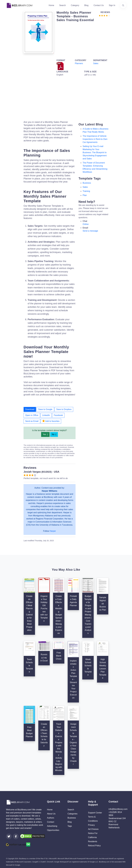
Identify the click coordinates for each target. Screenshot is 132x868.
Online (86, 224)
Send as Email (32, 421)
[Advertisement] (82, 40)
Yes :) (45, 434)
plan (85, 195)
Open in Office (32, 415)
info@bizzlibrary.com (118, 809)
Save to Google (45, 409)
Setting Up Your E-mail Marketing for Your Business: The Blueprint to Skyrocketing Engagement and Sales (95, 152)
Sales (96, 63)
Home (51, 5)
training (86, 191)
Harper (53, 531)
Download (30, 409)
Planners (79, 63)
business (87, 183)
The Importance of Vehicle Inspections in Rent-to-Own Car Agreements (95, 139)
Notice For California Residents (93, 837)
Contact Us (99, 5)
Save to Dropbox (64, 409)
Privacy (91, 825)
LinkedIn (46, 415)
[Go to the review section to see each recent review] (104, 15)
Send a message (90, 231)
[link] (9, 836)
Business (72, 818)
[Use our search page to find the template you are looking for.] (123, 5)
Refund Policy (94, 846)
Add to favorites (51, 421)
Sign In (112, 5)
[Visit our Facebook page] (16, 836)
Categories (72, 814)
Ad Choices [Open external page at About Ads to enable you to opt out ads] (93, 829)
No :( (54, 434)
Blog (86, 5)
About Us (51, 814)
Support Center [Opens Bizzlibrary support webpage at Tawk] (95, 813)
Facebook (58, 415)
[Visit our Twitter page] (9, 836)
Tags (70, 826)
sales (85, 187)
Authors (51, 818)
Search (62, 5)
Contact (51, 822)
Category (75, 5)
